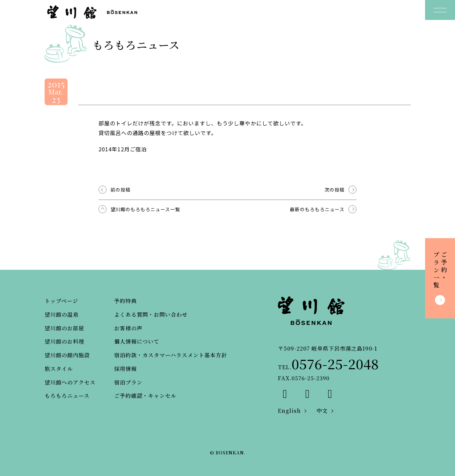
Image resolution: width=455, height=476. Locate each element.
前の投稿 (120, 190)
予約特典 (125, 301)
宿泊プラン (128, 382)
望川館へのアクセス (70, 382)
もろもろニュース (67, 396)
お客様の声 (128, 328)
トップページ (61, 301)
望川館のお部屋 (64, 328)
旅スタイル (59, 369)
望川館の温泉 (62, 315)
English (289, 411)
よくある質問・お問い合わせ (151, 315)
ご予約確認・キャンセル (145, 396)
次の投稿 (335, 190)
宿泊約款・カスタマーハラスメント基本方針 (171, 355)
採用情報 (125, 369)
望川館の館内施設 (67, 355)
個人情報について (137, 341)
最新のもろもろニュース (317, 209)
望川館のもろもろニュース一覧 (145, 209)
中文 (322, 411)
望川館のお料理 (64, 341)
